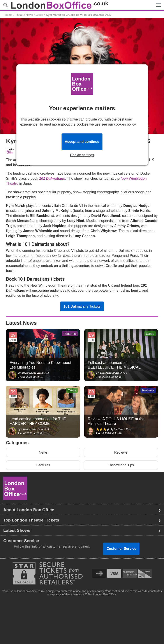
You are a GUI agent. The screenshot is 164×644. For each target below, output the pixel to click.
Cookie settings (82, 155)
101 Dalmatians (52, 178)
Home (9, 15)
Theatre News (24, 15)
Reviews (121, 452)
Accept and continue (82, 142)
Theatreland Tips (121, 465)
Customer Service (121, 549)
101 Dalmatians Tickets (82, 306)
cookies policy (125, 124)
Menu (157, 3)
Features (43, 465)
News (43, 452)
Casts (39, 15)
